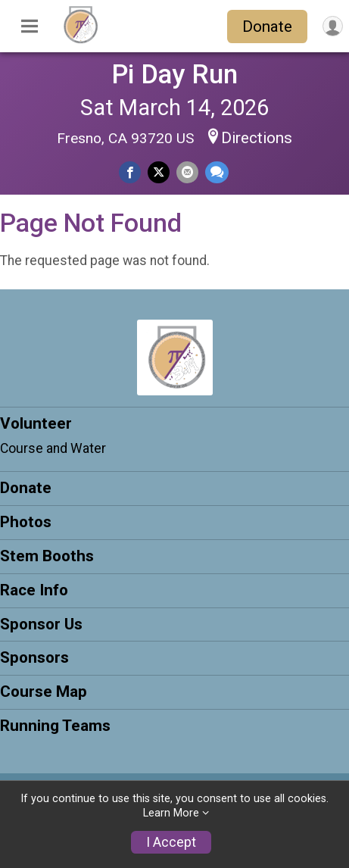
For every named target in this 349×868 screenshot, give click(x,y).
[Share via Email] (187, 172)
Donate (267, 27)
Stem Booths (47, 556)
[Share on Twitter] (159, 172)
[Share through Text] (217, 172)
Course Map (44, 692)
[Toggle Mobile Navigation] (30, 27)
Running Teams (55, 726)
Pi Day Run (174, 74)
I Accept (171, 842)
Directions (257, 138)
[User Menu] (333, 26)
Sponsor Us (41, 624)
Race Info (34, 590)
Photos (26, 522)
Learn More (171, 813)
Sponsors (34, 657)
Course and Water (53, 448)
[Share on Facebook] (130, 172)
